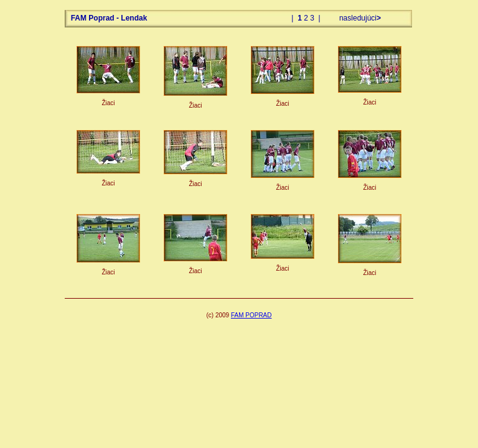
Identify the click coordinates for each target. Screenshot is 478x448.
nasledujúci (359, 18)
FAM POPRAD (251, 315)
